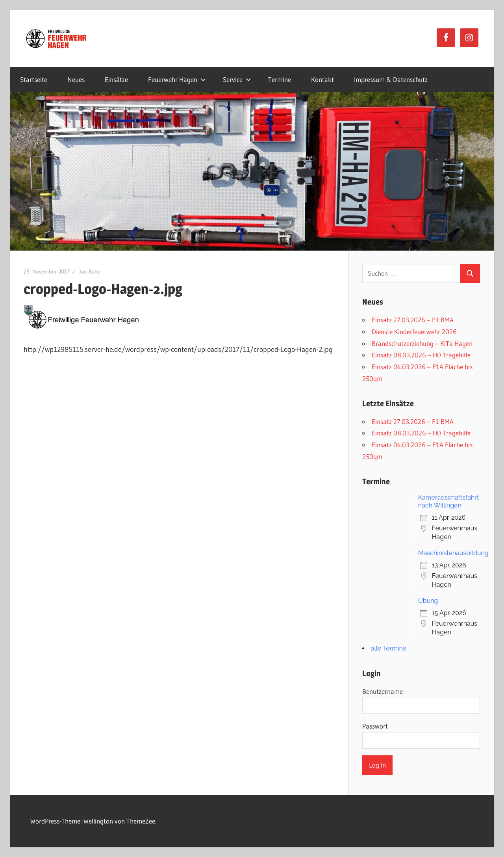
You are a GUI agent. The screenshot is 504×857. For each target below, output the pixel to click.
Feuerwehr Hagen (177, 79)
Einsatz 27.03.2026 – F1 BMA (413, 320)
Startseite (34, 79)
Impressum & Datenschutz (391, 79)
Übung (428, 601)
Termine (280, 79)
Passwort (375, 726)
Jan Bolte (90, 271)
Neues (76, 79)
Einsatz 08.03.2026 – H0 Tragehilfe (421, 355)
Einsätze (116, 79)
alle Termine (389, 648)
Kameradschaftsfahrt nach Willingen (449, 501)
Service (237, 79)
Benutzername (383, 691)
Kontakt (322, 79)
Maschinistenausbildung (453, 553)
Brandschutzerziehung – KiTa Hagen (422, 343)
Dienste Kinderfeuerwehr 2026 (414, 332)
